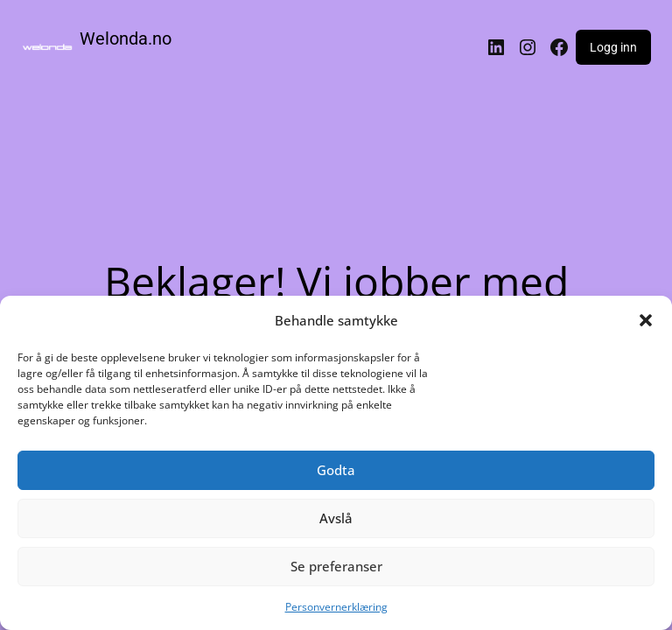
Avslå (336, 518)
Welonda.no (126, 38)
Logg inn (613, 47)
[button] (646, 320)
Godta (336, 470)
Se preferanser (336, 566)
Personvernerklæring (336, 607)
